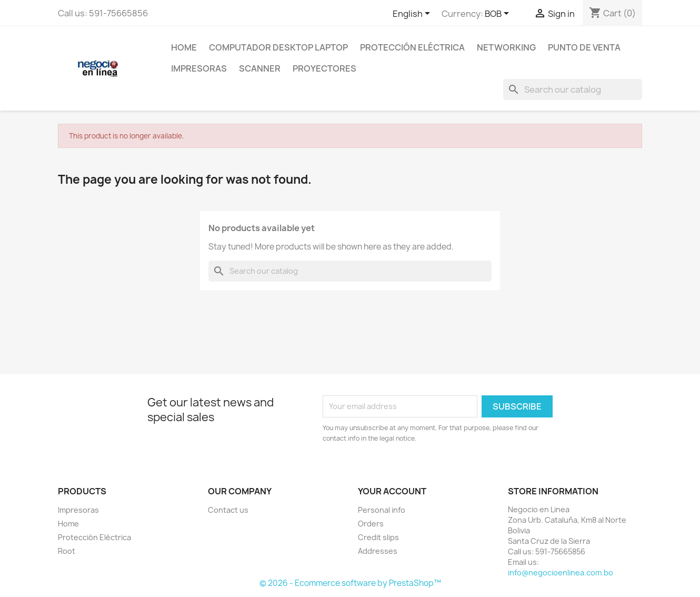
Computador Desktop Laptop (278, 47)
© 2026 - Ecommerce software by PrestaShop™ (350, 583)
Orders (371, 524)
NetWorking (506, 47)
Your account (392, 491)
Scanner (260, 68)
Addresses (378, 551)
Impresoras (199, 68)
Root (67, 551)
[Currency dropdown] (499, 14)
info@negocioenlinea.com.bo (561, 573)
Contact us (228, 510)
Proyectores (324, 68)
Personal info (382, 510)
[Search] (573, 89)
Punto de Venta (584, 47)
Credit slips (378, 537)
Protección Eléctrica (412, 47)
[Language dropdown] (413, 14)
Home (184, 47)
